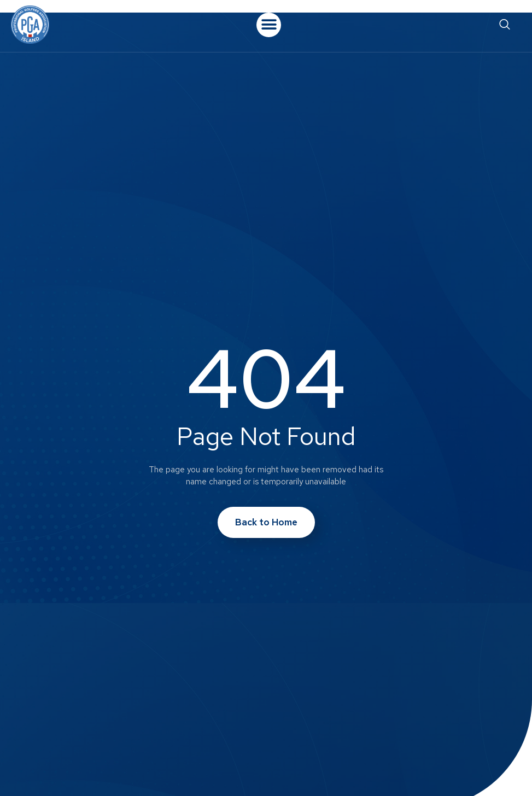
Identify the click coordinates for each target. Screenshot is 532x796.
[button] (269, 25)
